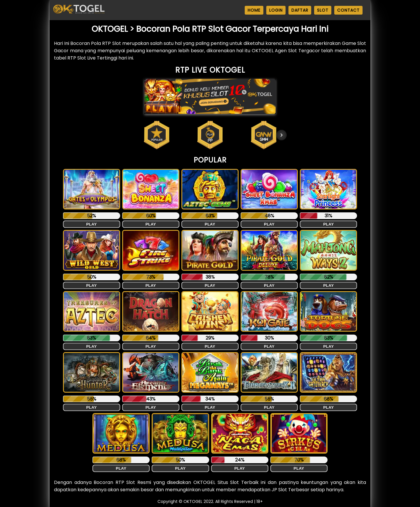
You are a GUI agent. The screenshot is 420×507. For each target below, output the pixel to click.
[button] (157, 135)
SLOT (323, 10)
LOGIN (276, 10)
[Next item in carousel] (281, 135)
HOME (254, 10)
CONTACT (348, 10)
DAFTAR (300, 10)
